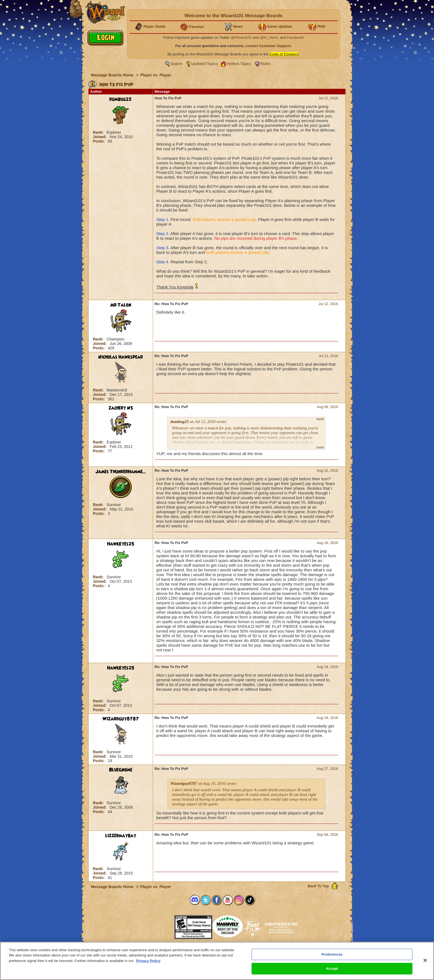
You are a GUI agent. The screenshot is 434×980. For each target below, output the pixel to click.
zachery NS (121, 408)
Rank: (99, 132)
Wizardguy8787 (121, 719)
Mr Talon (121, 305)
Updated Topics (204, 64)
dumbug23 (121, 99)
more (320, 419)
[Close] (425, 963)
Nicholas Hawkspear (121, 357)
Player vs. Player (156, 75)
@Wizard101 (241, 38)
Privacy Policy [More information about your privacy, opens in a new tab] (148, 963)
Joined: (100, 137)
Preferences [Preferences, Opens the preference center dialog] (332, 957)
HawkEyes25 (121, 544)
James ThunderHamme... (121, 472)
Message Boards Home (113, 75)
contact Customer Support (268, 46)
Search (176, 64)
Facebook (295, 38)
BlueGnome (121, 770)
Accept (332, 971)
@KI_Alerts (269, 38)
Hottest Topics (239, 64)
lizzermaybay (121, 836)
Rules (265, 64)
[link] (161, 925)
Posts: (100, 141)
